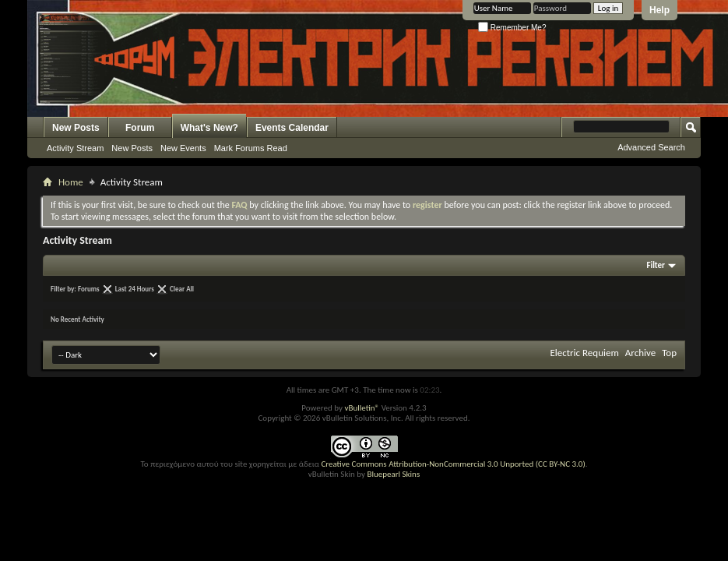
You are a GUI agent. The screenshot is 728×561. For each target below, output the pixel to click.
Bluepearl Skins (393, 474)
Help (659, 10)
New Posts (76, 128)
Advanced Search (651, 147)
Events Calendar (292, 128)
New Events (183, 148)
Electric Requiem (584, 353)
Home (71, 182)
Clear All (182, 289)
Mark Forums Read (251, 148)
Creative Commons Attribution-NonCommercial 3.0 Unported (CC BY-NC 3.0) (453, 464)
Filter (656, 265)
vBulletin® (362, 408)
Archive (640, 353)
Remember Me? (512, 28)
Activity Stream (75, 148)
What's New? (209, 128)
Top (669, 353)
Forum (140, 128)
